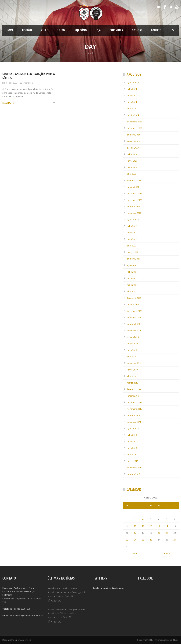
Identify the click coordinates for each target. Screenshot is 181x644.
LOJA (98, 30)
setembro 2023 (134, 141)
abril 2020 (132, 357)
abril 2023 (132, 174)
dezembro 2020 (135, 311)
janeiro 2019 (133, 396)
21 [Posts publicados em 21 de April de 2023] (167, 533)
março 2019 (133, 383)
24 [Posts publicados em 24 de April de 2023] (135, 540)
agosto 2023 (133, 148)
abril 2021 (132, 291)
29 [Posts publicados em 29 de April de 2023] (175, 540)
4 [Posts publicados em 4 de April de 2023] (143, 519)
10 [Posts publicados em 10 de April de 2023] (135, 526)
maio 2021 (132, 285)
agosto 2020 (133, 337)
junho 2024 (132, 96)
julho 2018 (132, 435)
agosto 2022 (133, 220)
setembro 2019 (134, 363)
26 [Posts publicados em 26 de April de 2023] (151, 540)
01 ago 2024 (57, 622)
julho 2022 (132, 226)
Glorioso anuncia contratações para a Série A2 (29, 76)
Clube (44, 30)
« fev (135, 553)
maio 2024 (132, 102)
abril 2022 (132, 246)
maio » (167, 553)
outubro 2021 (133, 259)
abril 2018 (132, 455)
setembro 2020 (134, 331)
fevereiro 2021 (134, 298)
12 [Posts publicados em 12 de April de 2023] (151, 526)
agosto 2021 (133, 265)
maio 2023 (132, 167)
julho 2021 (132, 272)
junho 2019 (132, 370)
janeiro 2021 (133, 304)
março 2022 (133, 252)
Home (10, 30)
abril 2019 (132, 376)
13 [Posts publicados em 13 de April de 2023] (159, 526)
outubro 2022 (133, 206)
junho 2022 (132, 233)
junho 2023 (132, 161)
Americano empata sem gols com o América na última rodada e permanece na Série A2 (66, 613)
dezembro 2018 (135, 402)
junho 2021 (132, 278)
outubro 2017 (133, 474)
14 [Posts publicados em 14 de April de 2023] (167, 526)
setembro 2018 (134, 422)
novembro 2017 (135, 468)
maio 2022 (132, 239)
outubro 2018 (133, 415)
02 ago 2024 (57, 601)
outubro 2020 (133, 324)
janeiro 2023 (133, 187)
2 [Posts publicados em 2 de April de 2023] (127, 519)
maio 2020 (132, 350)
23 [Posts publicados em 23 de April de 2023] (127, 540)
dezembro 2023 (135, 122)
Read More (8, 103)
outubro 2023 (133, 135)
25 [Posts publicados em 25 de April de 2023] (143, 540)
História (27, 30)
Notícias (137, 30)
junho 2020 (132, 344)
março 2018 (133, 461)
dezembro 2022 (135, 193)
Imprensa (28, 83)
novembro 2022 (135, 200)
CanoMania (116, 30)
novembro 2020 (135, 317)
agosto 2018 (133, 428)
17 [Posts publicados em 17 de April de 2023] (135, 533)
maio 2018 (132, 448)
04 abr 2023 (12, 83)
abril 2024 (132, 109)
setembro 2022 (134, 213)
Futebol (61, 30)
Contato (156, 30)
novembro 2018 (135, 409)
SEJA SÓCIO (81, 30)
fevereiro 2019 (134, 389)
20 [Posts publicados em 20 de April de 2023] (159, 533)
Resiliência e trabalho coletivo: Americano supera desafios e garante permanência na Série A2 (67, 592)
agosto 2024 (133, 82)
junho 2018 (132, 441)
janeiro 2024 (133, 115)
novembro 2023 (135, 128)
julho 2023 (132, 154)
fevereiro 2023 (134, 180)
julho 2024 (132, 89)
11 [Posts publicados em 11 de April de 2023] (143, 526)
